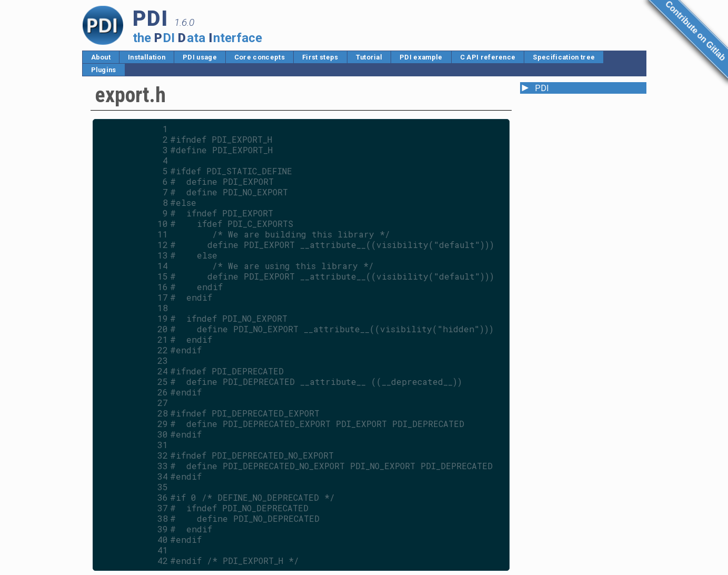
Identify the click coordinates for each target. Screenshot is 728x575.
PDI (542, 88)
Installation (147, 57)
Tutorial (369, 57)
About (101, 57)
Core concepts (260, 57)
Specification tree (564, 57)
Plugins (104, 70)
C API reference (488, 57)
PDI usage (200, 57)
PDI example (421, 57)
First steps (320, 57)
